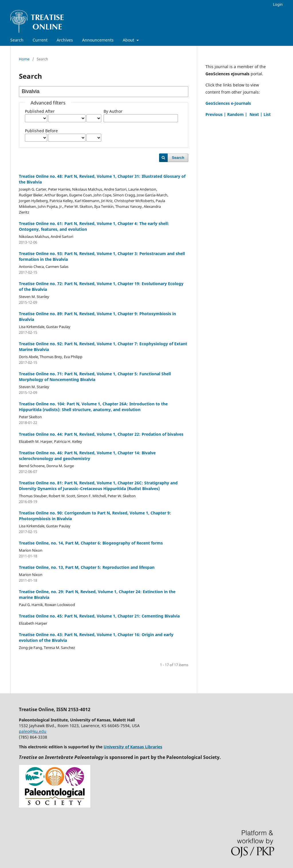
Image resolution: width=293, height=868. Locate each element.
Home (24, 59)
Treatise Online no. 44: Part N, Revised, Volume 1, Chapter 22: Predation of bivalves (101, 434)
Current (40, 40)
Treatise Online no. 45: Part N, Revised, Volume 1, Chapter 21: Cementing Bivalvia (99, 616)
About (129, 40)
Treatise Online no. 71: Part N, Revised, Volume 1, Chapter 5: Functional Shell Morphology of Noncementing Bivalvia (95, 377)
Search (17, 40)
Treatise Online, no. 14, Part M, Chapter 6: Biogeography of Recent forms (91, 543)
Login (278, 4)
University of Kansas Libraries (133, 747)
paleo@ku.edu (33, 731)
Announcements (98, 40)
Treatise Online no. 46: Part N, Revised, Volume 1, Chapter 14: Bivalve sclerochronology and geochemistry (87, 456)
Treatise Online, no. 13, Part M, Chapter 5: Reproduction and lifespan (87, 567)
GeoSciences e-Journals (228, 103)
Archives (65, 40)
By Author (113, 111)
